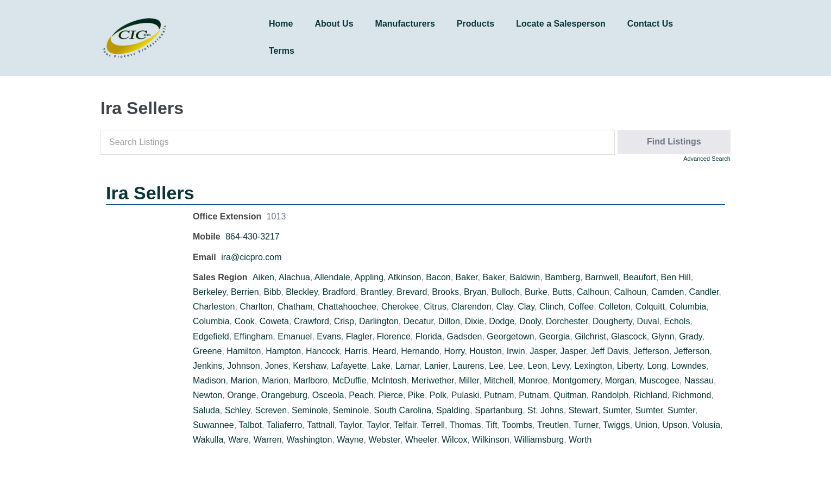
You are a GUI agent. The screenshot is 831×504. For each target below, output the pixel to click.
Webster (384, 440)
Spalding (453, 410)
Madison (209, 380)
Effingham (254, 336)
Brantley (376, 292)
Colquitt (650, 307)
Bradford (339, 292)
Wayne (350, 440)
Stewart (583, 410)
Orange (241, 395)
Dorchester (567, 321)
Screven (271, 410)
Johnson (244, 366)
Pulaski (465, 395)
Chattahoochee (347, 307)
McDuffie (350, 380)
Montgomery (576, 380)
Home (281, 24)
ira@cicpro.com (251, 257)
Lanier (436, 366)
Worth (580, 440)
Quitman (570, 395)
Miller (469, 380)
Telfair (405, 425)
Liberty (630, 366)
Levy (561, 366)
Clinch (551, 307)
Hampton (283, 351)
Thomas (465, 425)
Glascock (629, 336)
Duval (648, 321)
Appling (369, 277)
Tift (492, 425)
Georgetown (510, 336)
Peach (361, 395)
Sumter (617, 410)
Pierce (391, 395)
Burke (536, 292)
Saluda (206, 410)
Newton (207, 395)
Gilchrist (590, 336)
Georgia (554, 336)
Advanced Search (707, 159)
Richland (650, 395)
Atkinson (404, 277)
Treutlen (553, 425)
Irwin (516, 351)
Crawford (311, 321)
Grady (690, 336)
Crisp (344, 321)
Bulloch (506, 292)
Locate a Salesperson (561, 24)
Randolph (610, 395)
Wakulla (208, 440)
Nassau (699, 380)
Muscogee (659, 380)
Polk (438, 395)
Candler (704, 292)
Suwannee (213, 425)
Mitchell (499, 380)
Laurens (469, 366)
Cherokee (400, 307)
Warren (268, 440)
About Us (334, 24)
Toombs (517, 425)
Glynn (663, 336)
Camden (668, 292)
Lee (496, 366)
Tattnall (321, 425)
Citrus (435, 307)
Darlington (379, 321)
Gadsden (465, 336)
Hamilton (244, 351)
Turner (586, 425)
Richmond (691, 395)
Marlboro (310, 380)
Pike (416, 395)
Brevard (412, 292)
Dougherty (612, 321)
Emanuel (295, 336)
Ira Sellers (150, 193)
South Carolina (402, 410)
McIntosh (389, 380)
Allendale (332, 277)
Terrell (433, 425)
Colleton (615, 307)
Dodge (502, 321)
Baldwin (525, 277)
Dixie (475, 321)
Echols (677, 321)
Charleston (214, 307)
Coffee (581, 307)
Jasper (542, 351)
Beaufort (639, 277)
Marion (244, 380)
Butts (562, 292)
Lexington (593, 366)
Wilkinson (490, 440)
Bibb (272, 292)
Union (646, 425)
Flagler (359, 336)
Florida (429, 336)
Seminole (310, 410)
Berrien (245, 292)
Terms (282, 51)
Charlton (256, 307)
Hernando (420, 351)
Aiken (263, 277)
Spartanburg (499, 410)
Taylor (350, 425)
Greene (207, 351)
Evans (329, 336)
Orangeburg (284, 395)
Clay (505, 307)
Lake (381, 366)
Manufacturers (405, 24)
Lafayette (349, 366)
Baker (467, 277)
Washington (309, 440)
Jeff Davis (609, 351)
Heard (385, 351)
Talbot (250, 425)
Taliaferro (285, 425)
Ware (238, 440)
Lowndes (689, 366)
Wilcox (454, 440)
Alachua (294, 277)
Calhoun (593, 292)
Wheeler (421, 440)
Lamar (407, 366)
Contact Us (650, 24)
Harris (356, 351)
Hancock (323, 351)
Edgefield (211, 336)
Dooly (530, 321)
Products (476, 24)
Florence (394, 336)
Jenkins (207, 366)
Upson (675, 425)
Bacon (438, 277)
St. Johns (546, 410)
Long (657, 366)
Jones (277, 366)
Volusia (706, 425)
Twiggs (616, 425)
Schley (238, 410)
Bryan (475, 292)
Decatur (418, 321)
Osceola (328, 395)
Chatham (295, 307)
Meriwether (433, 380)
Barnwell (602, 277)
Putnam (499, 395)
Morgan (620, 380)
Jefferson (651, 351)
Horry (454, 351)
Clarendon (471, 307)
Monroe (533, 380)
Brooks (445, 292)
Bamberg (562, 277)
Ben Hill (676, 277)
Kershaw (309, 366)
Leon (537, 366)
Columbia (688, 307)
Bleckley (301, 292)
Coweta (274, 321)
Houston (486, 351)
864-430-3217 (253, 237)
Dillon (449, 321)
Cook (244, 321)
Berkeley (209, 292)
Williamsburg (539, 440)
